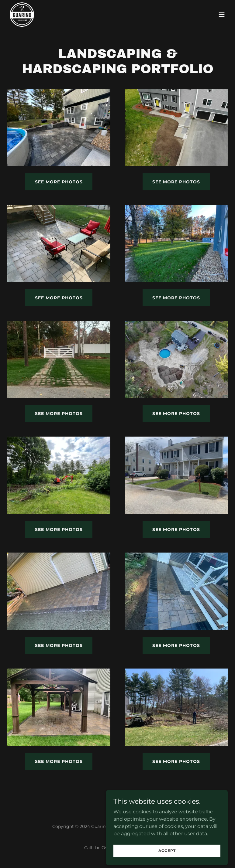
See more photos (59, 182)
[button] (222, 15)
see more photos (59, 298)
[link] (22, 15)
